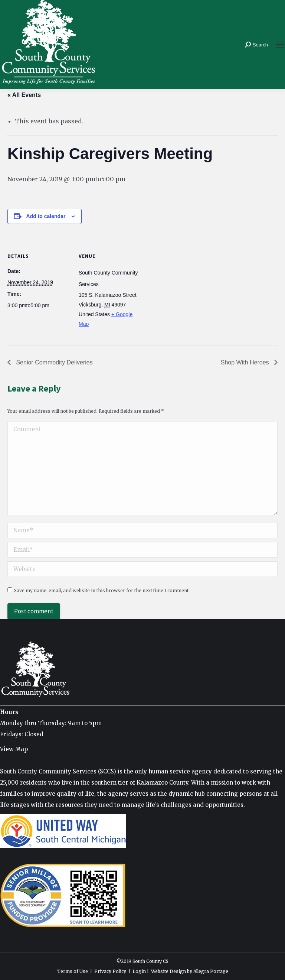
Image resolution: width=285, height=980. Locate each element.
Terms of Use (73, 971)
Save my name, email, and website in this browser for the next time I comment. (102, 590)
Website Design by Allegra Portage (190, 971)
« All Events (24, 95)
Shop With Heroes (246, 362)
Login (139, 971)
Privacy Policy (110, 971)
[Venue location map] (189, 287)
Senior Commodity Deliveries (54, 362)
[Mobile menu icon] (280, 45)
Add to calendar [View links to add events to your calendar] (46, 216)
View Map (14, 749)
